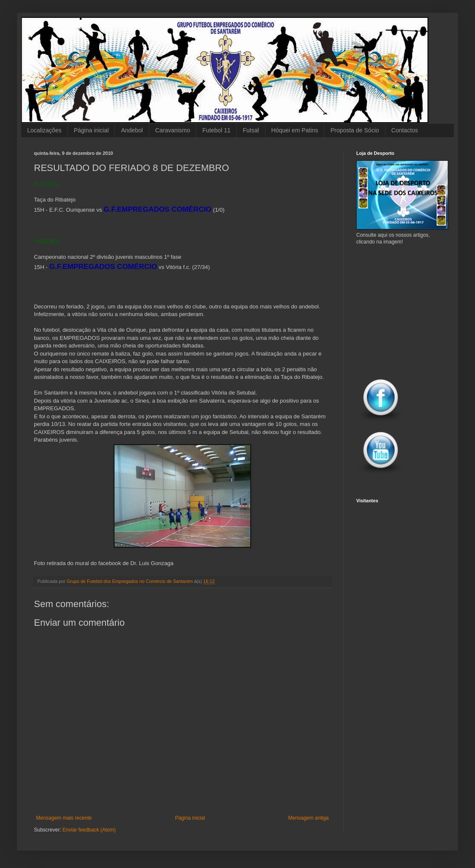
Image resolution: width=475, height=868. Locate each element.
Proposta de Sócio (355, 130)
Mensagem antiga (309, 818)
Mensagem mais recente (64, 818)
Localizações (44, 130)
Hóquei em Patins (295, 130)
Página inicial (91, 130)
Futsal (251, 130)
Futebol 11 (216, 130)
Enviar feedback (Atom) (89, 830)
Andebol (132, 130)
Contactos (405, 130)
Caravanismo (173, 130)
